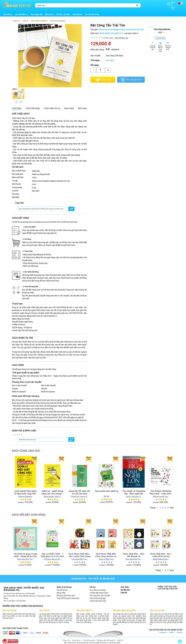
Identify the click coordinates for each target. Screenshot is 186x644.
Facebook (163, 630)
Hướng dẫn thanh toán (99, 591)
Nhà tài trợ (49, 12)
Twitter (171, 630)
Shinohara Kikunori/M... (52, 557)
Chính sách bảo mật (98, 599)
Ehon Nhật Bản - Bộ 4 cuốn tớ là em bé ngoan (161, 553)
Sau (172, 506)
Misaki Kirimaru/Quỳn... (161, 557)
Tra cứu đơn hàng (92, 12)
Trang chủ (16, 19)
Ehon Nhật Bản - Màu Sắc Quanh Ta (134, 553)
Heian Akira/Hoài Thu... (25, 557)
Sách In (25, 19)
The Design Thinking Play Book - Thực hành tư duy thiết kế (161, 490)
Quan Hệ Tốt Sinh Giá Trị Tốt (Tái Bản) (79, 490)
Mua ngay (106, 78)
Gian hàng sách (36, 12)
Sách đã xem (77, 12)
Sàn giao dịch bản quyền (106, 638)
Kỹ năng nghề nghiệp (58, 19)
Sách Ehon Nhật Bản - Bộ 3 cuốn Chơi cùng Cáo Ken (80, 553)
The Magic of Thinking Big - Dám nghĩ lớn (134, 490)
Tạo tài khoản (62, 588)
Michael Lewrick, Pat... (161, 494)
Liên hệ (124, 591)
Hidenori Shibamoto (25, 494)
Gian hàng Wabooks (162, 27)
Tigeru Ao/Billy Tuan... (107, 557)
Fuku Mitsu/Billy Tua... (79, 557)
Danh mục (41, 5)
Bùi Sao (107, 494)
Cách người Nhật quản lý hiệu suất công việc (25, 490)
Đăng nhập (171, 5)
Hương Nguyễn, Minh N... (52, 494)
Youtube (179, 630)
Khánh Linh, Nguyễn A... (80, 494)
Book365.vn (79, 577)
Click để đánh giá (121, 36)
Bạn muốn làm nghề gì (107, 489)
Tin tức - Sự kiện (63, 12)
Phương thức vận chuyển (100, 593)
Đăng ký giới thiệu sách (66, 593)
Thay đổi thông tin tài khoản (68, 596)
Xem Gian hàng (160, 36)
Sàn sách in (8, 12)
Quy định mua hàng (98, 588)
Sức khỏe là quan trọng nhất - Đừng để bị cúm (25, 553)
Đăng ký (170, 3)
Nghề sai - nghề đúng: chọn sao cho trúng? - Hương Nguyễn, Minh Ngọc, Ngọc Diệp (52, 490)
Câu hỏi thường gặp (98, 596)
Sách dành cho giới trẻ (39, 19)
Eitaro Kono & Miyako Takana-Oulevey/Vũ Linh (121, 27)
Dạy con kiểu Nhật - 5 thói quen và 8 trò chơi (52, 553)
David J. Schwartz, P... (134, 494)
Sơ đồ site (125, 588)
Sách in (135, 31)
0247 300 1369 (170, 584)
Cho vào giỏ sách (134, 78)
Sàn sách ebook (89, 638)
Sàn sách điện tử (21, 12)
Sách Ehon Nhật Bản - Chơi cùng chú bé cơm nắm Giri (107, 553)
